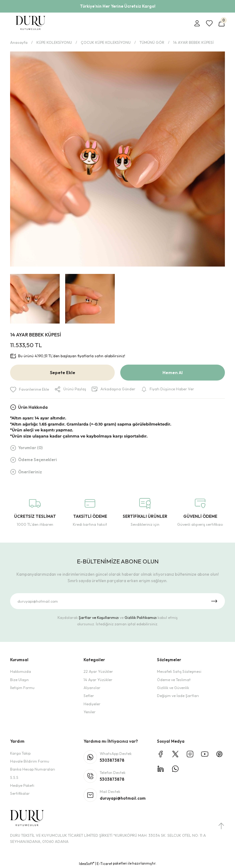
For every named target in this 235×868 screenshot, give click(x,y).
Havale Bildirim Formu (30, 761)
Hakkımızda (21, 671)
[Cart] (222, 23)
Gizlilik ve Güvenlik (173, 688)
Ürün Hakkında (33, 407)
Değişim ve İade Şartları (178, 696)
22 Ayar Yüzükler (98, 671)
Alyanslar (92, 688)
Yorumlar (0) (30, 448)
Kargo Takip (20, 753)
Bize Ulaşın (19, 680)
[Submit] (214, 601)
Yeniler (90, 712)
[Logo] (30, 23)
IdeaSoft (87, 864)
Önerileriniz (30, 472)
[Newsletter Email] (117, 601)
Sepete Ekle (63, 373)
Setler (89, 696)
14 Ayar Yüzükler (98, 680)
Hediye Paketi (22, 785)
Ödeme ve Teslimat (174, 680)
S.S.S (14, 777)
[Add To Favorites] (30, 389)
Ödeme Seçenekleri (37, 460)
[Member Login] (197, 23)
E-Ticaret (104, 864)
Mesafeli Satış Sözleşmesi (179, 671)
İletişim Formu (22, 688)
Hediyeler (92, 704)
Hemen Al (173, 373)
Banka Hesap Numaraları (33, 769)
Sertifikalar (20, 793)
